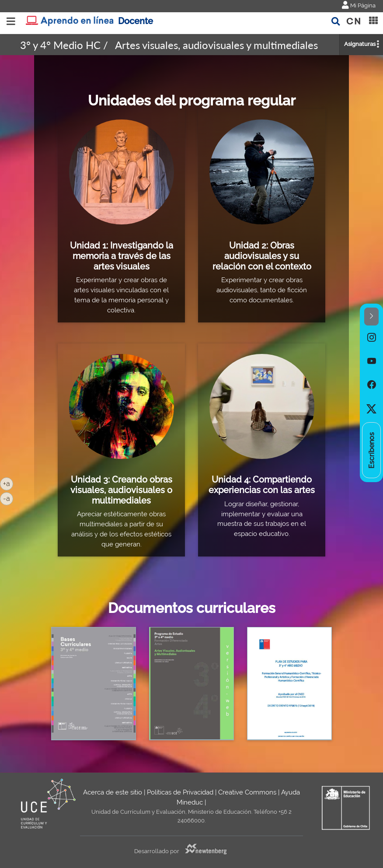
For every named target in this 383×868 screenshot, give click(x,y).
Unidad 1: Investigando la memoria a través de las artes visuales (122, 256)
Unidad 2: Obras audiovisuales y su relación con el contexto (262, 256)
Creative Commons (247, 792)
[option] (371, 337)
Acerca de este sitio (113, 792)
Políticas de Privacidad (180, 792)
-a (8, 498)
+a (8, 483)
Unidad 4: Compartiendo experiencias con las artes (262, 485)
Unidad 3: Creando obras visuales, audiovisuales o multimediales (121, 490)
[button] (371, 317)
